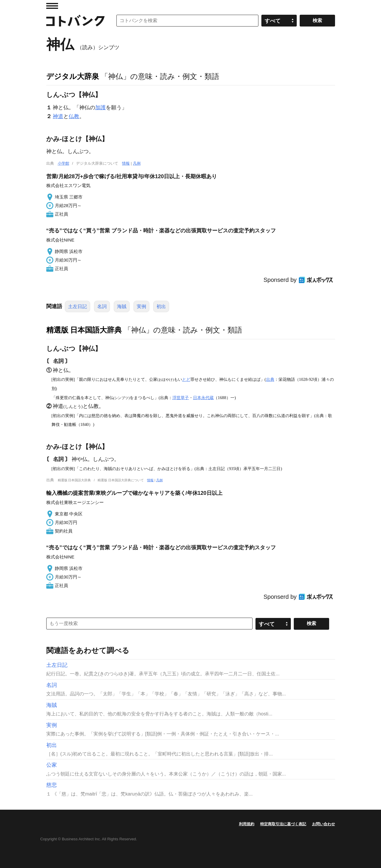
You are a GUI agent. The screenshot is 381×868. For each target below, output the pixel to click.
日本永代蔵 (203, 398)
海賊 (122, 306)
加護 (100, 108)
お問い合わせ (324, 824)
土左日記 (77, 306)
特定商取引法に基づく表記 (283, 824)
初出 (161, 306)
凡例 (137, 163)
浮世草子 (181, 398)
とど (186, 379)
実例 (141, 306)
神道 (58, 116)
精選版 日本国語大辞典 (84, 330)
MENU (52, 6)
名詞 (102, 306)
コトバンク (75, 21)
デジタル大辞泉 (73, 76)
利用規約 (247, 824)
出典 (270, 379)
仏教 (74, 116)
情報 (126, 163)
